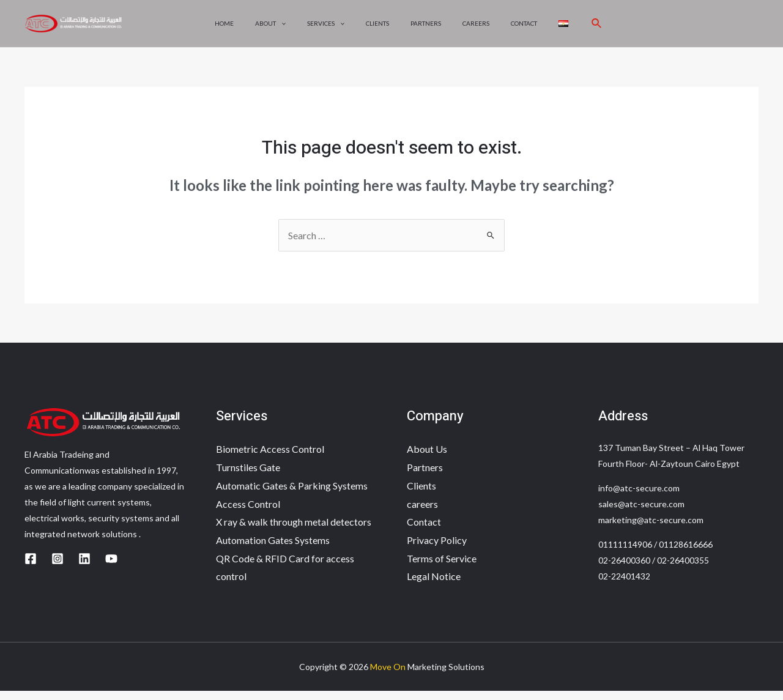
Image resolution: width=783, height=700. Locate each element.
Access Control (248, 513)
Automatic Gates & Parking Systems (292, 495)
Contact (517, 28)
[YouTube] (111, 568)
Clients (379, 28)
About (278, 28)
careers (472, 28)
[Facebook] (31, 568)
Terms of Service (442, 568)
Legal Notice (434, 585)
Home (235, 28)
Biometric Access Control (270, 458)
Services (331, 28)
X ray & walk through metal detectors (294, 531)
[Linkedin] (84, 568)
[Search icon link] (585, 28)
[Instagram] (58, 568)
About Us (427, 458)
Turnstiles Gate (248, 476)
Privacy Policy (437, 549)
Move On (388, 676)
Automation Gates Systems (273, 549)
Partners (425, 28)
